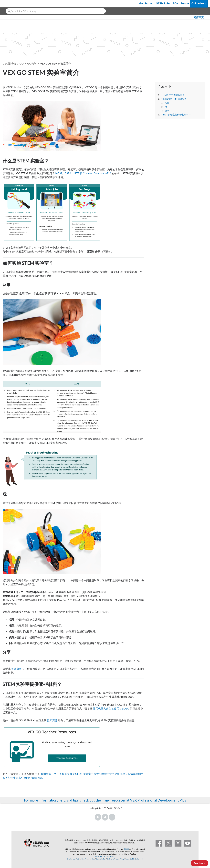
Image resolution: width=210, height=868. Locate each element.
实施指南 (16, 669)
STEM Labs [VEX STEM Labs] (163, 4)
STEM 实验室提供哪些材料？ (176, 115)
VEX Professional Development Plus (158, 800)
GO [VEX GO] (22, 63)
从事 (167, 103)
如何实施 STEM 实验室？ (174, 99)
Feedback (199, 863)
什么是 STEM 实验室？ (173, 95)
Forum (185, 4)
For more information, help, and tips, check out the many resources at (77, 800)
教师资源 (52, 720)
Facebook (98, 817)
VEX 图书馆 (9, 63)
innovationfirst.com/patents (105, 856)
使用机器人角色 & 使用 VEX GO (111, 708)
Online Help (199, 4)
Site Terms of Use (88, 859)
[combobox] (56, 11)
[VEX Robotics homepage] (9, 4)
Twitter (105, 817)
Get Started (146, 4)
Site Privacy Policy (74, 859)
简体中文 (199, 17)
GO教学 (32, 63)
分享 (167, 111)
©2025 (126, 849)
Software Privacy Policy (115, 859)
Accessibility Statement (134, 859)
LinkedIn (112, 817)
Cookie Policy (101, 859)
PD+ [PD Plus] (176, 4)
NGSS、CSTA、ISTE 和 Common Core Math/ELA (83, 173)
